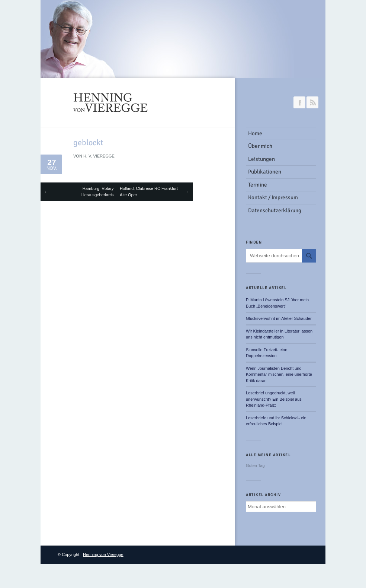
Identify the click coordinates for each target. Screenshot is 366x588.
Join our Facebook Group (299, 102)
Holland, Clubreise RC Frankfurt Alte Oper (149, 192)
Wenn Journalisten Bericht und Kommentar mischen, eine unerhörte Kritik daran (279, 374)
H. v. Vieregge (99, 156)
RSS (312, 102)
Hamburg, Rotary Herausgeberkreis (98, 192)
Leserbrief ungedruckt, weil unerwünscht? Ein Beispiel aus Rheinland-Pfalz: (274, 399)
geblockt (88, 142)
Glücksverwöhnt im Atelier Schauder (279, 318)
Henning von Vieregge (103, 554)
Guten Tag (255, 465)
